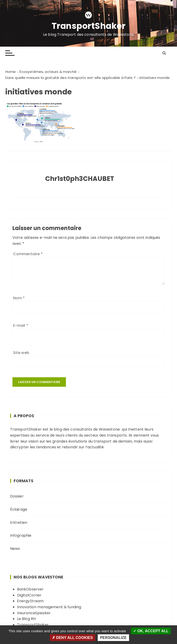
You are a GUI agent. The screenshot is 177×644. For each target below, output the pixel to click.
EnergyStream (30, 601)
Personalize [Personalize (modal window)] (113, 638)
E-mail (21, 325)
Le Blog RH (27, 619)
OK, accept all (151, 631)
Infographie (21, 535)
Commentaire (28, 254)
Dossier (17, 496)
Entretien (19, 523)
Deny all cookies (72, 638)
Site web (21, 353)
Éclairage (19, 509)
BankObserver (30, 589)
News (15, 549)
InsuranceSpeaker (34, 613)
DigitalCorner (29, 595)
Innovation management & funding (49, 607)
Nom (19, 298)
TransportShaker (89, 26)
